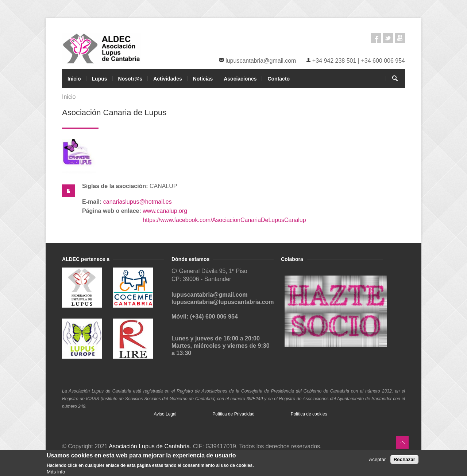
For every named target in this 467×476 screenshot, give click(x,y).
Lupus (100, 79)
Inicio (74, 79)
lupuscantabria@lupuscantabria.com (223, 302)
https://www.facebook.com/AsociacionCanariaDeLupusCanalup (224, 220)
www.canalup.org (165, 211)
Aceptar (377, 460)
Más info (56, 473)
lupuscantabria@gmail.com (261, 61)
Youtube (400, 38)
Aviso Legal (165, 414)
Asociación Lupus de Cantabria (149, 446)
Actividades (168, 79)
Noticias (203, 79)
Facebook (376, 38)
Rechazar (404, 460)
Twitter (388, 38)
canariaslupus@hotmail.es (138, 202)
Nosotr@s (130, 79)
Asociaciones (240, 79)
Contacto (279, 79)
